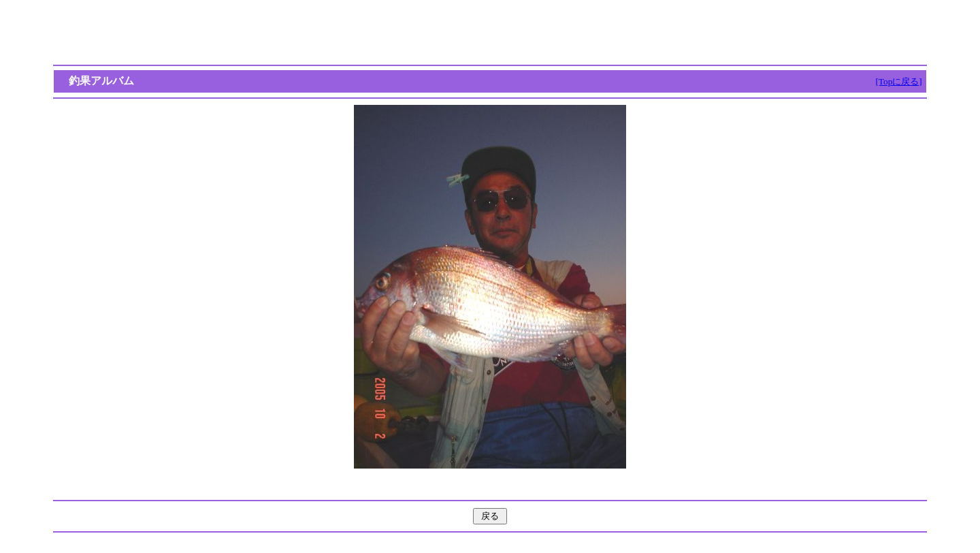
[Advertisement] (490, 33)
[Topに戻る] (898, 81)
